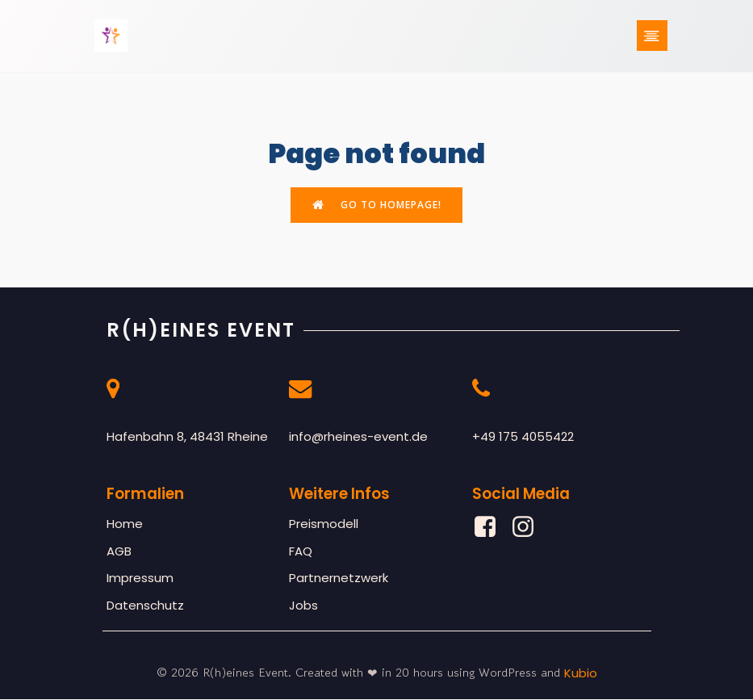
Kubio (581, 675)
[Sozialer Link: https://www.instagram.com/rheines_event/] (529, 529)
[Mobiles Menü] (652, 36)
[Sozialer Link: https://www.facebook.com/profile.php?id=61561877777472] (491, 529)
